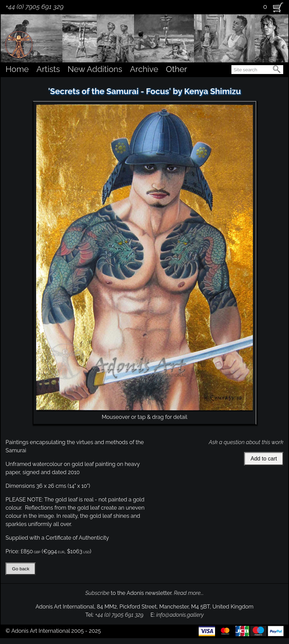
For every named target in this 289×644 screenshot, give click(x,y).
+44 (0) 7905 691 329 (34, 6)
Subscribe (97, 593)
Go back (21, 569)
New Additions (95, 69)
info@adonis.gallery (180, 615)
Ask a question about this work (246, 442)
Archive (144, 69)
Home (17, 69)
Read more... (189, 593)
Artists (48, 69)
